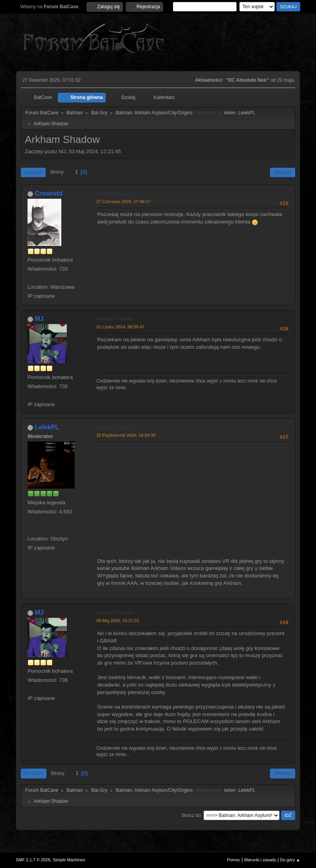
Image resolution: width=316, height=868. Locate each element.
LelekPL (247, 113)
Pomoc (234, 860)
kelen (230, 113)
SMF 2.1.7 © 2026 (33, 860)
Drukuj (282, 172)
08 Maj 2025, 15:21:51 (118, 621)
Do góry (34, 773)
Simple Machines (69, 860)
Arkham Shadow (115, 194)
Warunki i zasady (260, 860)
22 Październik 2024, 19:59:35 (126, 435)
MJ (39, 319)
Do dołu (33, 172)
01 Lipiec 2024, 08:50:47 (120, 327)
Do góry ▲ (290, 860)
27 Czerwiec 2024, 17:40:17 (123, 201)
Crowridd (49, 193)
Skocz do (191, 815)
